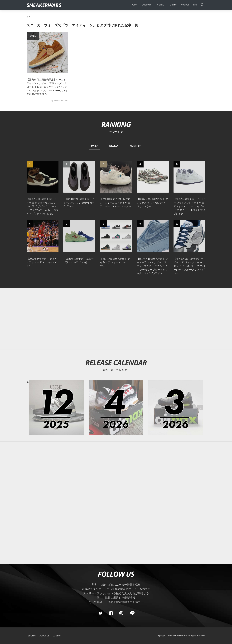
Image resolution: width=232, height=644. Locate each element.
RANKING (116, 124)
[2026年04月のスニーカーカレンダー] (116, 408)
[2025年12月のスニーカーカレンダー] (56, 408)
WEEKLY (114, 146)
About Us (45, 636)
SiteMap (32, 636)
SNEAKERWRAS (180, 636)
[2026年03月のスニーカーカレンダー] (176, 408)
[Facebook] (111, 613)
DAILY (94, 146)
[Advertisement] (116, 319)
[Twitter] (101, 613)
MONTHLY (135, 146)
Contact (57, 636)
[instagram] (121, 613)
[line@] (131, 613)
